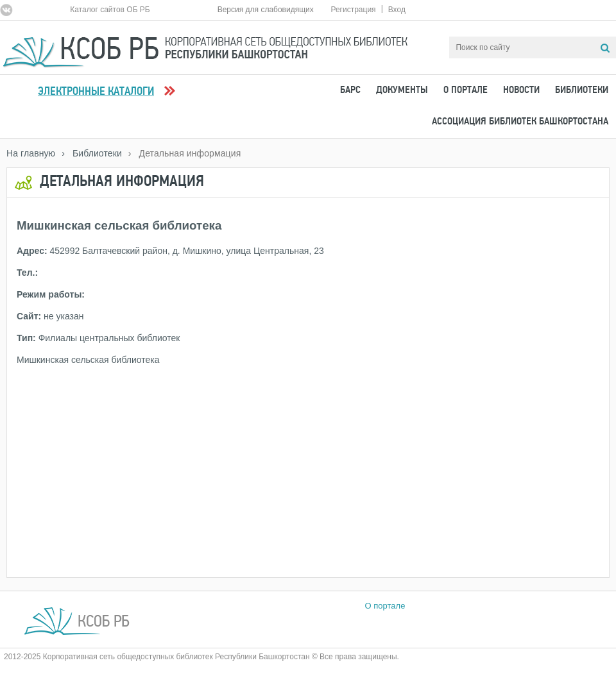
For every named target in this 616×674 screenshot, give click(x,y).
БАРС (350, 90)
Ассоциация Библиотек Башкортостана (520, 122)
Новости (521, 90)
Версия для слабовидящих (266, 10)
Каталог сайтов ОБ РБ (110, 10)
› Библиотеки (92, 153)
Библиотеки (582, 90)
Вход (397, 10)
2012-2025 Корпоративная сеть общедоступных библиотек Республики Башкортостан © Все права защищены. (201, 657)
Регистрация (353, 10)
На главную (31, 153)
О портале (466, 90)
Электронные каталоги (96, 92)
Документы (402, 90)
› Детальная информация (185, 153)
